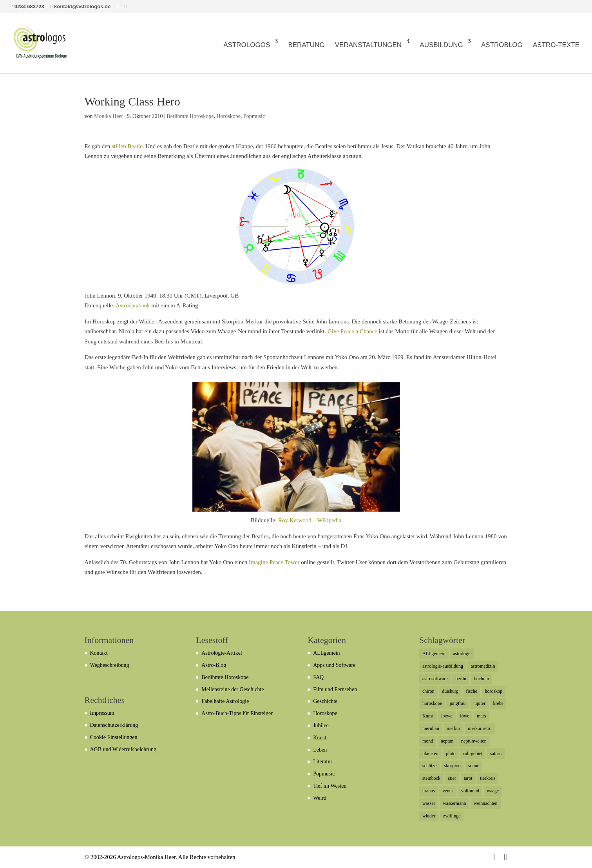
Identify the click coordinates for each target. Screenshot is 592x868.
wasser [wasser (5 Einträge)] (429, 803)
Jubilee (321, 725)
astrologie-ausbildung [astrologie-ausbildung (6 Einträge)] (443, 666)
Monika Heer (109, 116)
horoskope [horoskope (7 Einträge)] (432, 703)
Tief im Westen (330, 786)
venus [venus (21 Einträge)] (448, 791)
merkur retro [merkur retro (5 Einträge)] (480, 728)
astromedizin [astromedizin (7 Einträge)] (483, 666)
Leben (320, 750)
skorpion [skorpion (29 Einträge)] (452, 766)
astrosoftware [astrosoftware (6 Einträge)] (435, 679)
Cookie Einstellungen (114, 737)
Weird (320, 798)
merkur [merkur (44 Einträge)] (454, 728)
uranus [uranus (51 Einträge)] (429, 791)
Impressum (102, 713)
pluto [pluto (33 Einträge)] (451, 754)
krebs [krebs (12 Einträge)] (498, 703)
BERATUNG (306, 45)
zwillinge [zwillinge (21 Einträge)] (452, 816)
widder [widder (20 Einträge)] (429, 816)
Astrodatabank (133, 305)
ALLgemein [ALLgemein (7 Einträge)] (434, 654)
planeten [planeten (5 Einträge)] (430, 754)
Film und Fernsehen (335, 689)
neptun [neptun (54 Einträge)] (447, 741)
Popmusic (254, 116)
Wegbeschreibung (110, 665)
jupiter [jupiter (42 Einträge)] (479, 703)
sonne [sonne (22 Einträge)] (474, 766)
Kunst (320, 738)
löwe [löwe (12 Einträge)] (464, 716)
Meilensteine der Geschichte (233, 689)
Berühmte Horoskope (190, 116)
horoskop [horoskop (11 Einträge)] (494, 691)
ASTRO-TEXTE (556, 45)
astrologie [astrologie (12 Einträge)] (462, 654)
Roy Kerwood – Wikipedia (310, 520)
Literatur (323, 762)
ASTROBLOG (502, 45)
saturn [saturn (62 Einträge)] (496, 754)
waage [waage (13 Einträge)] (493, 791)
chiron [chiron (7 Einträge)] (428, 691)
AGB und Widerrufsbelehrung (123, 749)
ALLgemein (326, 653)
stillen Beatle (127, 146)
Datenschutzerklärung (114, 725)
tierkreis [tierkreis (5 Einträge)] (488, 778)
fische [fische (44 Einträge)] (472, 691)
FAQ (318, 677)
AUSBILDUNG (441, 45)
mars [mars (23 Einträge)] (481, 716)
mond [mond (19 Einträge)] (428, 741)
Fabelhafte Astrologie (225, 701)
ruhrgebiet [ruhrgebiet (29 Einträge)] (473, 754)
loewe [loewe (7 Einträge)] (447, 716)
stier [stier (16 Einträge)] (452, 778)
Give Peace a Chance (352, 331)
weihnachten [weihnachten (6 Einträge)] (486, 803)
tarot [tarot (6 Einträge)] (468, 778)
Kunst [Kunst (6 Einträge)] (428, 716)
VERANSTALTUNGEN (368, 45)
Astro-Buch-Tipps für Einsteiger (237, 713)
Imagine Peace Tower (274, 562)
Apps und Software (334, 665)
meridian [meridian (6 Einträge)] (431, 728)
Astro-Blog (214, 665)
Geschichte (325, 701)
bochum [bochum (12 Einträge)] (482, 679)
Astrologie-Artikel (222, 653)
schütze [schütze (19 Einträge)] (429, 766)
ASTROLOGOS (247, 45)
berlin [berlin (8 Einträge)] (461, 679)
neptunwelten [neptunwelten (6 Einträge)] (474, 741)
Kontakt (99, 653)
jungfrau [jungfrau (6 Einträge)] (457, 703)
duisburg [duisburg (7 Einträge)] (450, 691)
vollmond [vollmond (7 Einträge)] (470, 791)
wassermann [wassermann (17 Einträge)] (454, 803)
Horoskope (228, 116)
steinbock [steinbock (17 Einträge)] (431, 778)
